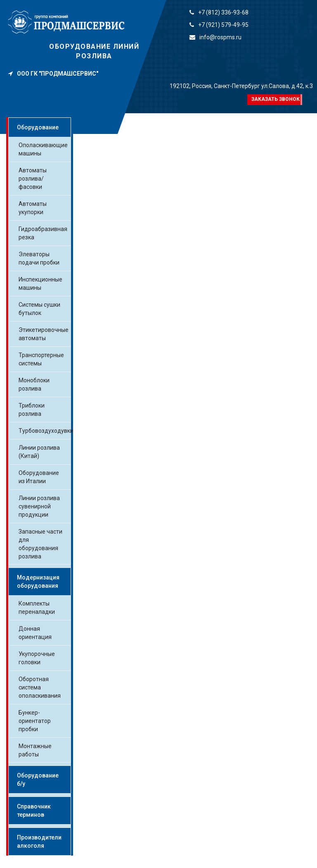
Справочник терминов (34, 811)
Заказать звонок (276, 99)
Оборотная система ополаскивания (40, 687)
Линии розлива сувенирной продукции (39, 506)
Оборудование (38, 127)
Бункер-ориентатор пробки (35, 721)
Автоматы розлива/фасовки (33, 179)
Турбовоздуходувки (46, 431)
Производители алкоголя (39, 842)
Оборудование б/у (38, 780)
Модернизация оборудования (38, 582)
